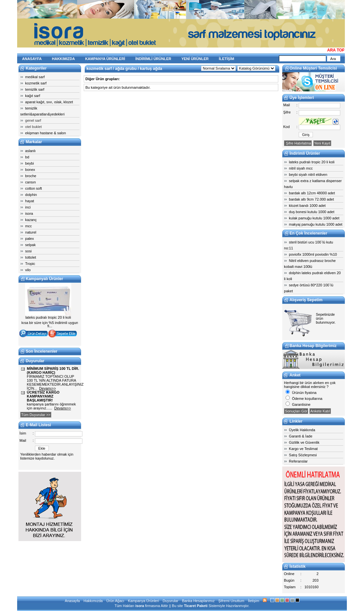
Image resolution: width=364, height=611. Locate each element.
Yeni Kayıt (322, 143)
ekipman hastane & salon (45, 133)
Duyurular (170, 601)
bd (27, 157)
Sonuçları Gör (296, 411)
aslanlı (30, 151)
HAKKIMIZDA (64, 59)
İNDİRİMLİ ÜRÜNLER (153, 59)
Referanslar (298, 461)
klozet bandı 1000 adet (307, 206)
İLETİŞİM (227, 59)
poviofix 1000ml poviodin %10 (313, 254)
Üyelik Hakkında (302, 430)
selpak (30, 245)
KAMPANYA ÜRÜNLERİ (105, 59)
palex (29, 239)
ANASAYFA (32, 59)
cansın (30, 182)
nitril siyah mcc (301, 168)
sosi (28, 251)
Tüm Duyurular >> (36, 415)
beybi (29, 163)
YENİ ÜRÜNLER (195, 59)
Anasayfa (72, 601)
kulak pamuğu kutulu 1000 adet (314, 218)
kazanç (31, 220)
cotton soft (33, 188)
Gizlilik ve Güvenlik (304, 442)
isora (29, 213)
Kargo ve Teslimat (303, 449)
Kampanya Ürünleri (143, 601)
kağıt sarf (32, 96)
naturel (31, 232)
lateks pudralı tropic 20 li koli (312, 162)
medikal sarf (35, 77)
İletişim (254, 601)
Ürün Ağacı (115, 601)
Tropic (30, 264)
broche (31, 176)
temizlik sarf (35, 89)
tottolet (30, 257)
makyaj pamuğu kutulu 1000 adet (316, 224)
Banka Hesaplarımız (198, 601)
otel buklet (33, 127)
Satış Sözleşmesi (303, 455)
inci (28, 207)
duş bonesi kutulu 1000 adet (312, 212)
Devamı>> (48, 388)
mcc (28, 226)
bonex (30, 170)
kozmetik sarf (36, 83)
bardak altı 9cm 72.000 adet (311, 199)
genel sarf (33, 120)
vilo (28, 270)
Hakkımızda (93, 601)
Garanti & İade (301, 436)
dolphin (31, 195)
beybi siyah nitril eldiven (308, 175)
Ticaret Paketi (196, 606)
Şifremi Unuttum (231, 601)
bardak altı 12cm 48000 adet (312, 193)
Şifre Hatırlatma (298, 143)
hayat (30, 201)
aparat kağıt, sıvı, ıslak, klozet (49, 102)
